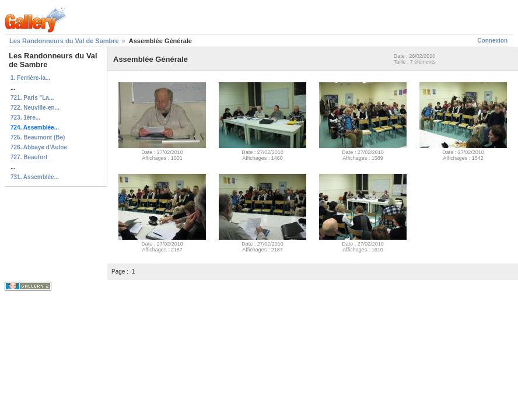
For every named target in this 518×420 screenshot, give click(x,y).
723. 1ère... (25, 118)
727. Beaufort (29, 157)
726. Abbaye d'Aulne (39, 147)
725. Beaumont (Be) (38, 137)
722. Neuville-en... (35, 108)
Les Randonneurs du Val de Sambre (64, 41)
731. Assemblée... (35, 177)
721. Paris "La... (32, 98)
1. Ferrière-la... (30, 78)
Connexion (492, 41)
